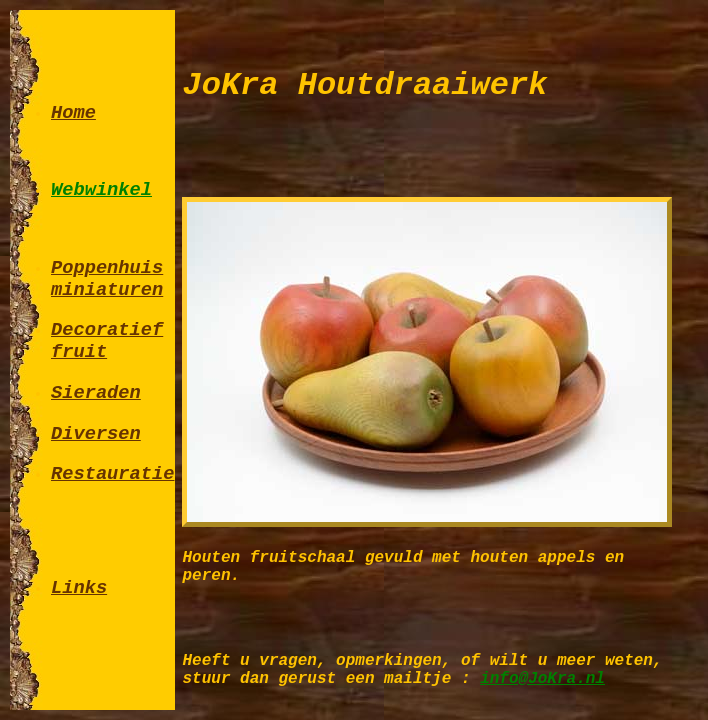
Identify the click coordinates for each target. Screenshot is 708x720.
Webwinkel (101, 190)
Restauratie (112, 474)
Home (73, 113)
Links (79, 588)
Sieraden (96, 393)
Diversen (96, 434)
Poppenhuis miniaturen (107, 279)
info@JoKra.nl (542, 679)
